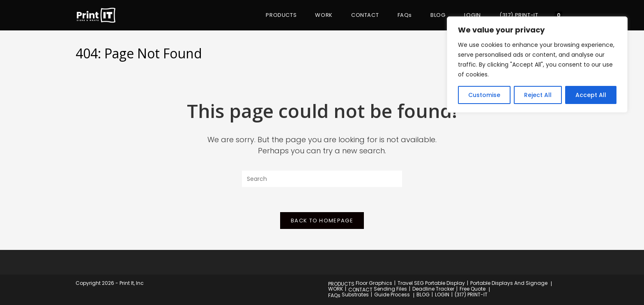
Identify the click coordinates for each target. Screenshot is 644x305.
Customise (484, 95)
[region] (537, 65)
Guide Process (392, 295)
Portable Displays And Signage (509, 283)
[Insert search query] (322, 179)
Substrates (355, 295)
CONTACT (360, 290)
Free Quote (473, 289)
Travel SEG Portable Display (431, 283)
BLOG (423, 295)
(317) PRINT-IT (471, 295)
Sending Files (390, 289)
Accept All (591, 95)
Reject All (538, 95)
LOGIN (442, 295)
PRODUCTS (341, 284)
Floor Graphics (374, 283)
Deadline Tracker (433, 289)
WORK (336, 289)
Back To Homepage (322, 221)
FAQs (334, 295)
